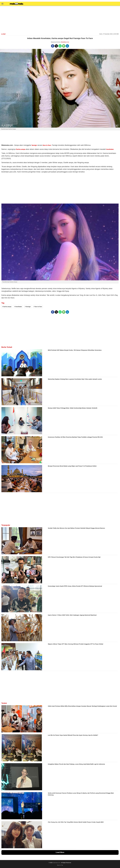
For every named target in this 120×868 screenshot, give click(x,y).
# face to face (38, 307)
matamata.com (56, 863)
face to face (47, 145)
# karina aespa (7, 307)
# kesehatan (18, 307)
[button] (2, 4)
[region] (60, 19)
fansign (34, 145)
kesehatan (110, 149)
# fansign (28, 307)
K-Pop (3, 34)
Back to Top (60, 865)
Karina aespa (21, 149)
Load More (60, 852)
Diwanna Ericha (56, 42)
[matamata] (16, 4)
